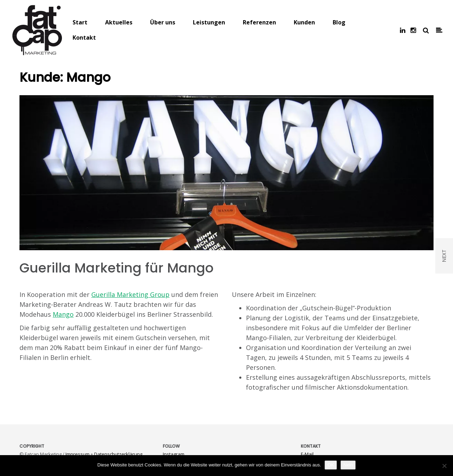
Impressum (78, 454)
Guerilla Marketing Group (130, 294)
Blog (339, 22)
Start (80, 22)
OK (331, 465)
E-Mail (307, 454)
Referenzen (259, 22)
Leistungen (209, 22)
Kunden (304, 22)
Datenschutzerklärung (118, 454)
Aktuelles (119, 22)
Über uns (163, 22)
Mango (63, 314)
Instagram (174, 454)
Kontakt (84, 38)
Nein (348, 465)
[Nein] (444, 466)
